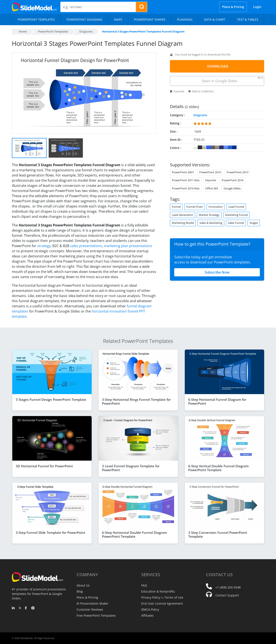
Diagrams (86, 31)
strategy (44, 246)
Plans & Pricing (233, 7)
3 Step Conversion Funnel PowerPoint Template (218, 534)
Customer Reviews (90, 609)
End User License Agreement (162, 603)
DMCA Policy (150, 609)
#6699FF (226, 147)
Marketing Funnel (236, 215)
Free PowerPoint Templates (96, 615)
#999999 (217, 147)
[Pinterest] (33, 608)
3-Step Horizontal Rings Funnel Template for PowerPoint (136, 401)
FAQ (144, 585)
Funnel (176, 207)
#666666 (213, 147)
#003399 (234, 147)
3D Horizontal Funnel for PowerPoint (44, 466)
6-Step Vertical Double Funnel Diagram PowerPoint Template (218, 468)
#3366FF (209, 147)
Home (23, 31)
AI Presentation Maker (93, 603)
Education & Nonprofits (158, 591)
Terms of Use (174, 597)
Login (257, 7)
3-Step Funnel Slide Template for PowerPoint (50, 533)
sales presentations (86, 246)
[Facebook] (26, 608)
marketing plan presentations (128, 246)
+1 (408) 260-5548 (228, 587)
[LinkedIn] (13, 608)
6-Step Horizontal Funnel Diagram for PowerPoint (217, 401)
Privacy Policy (151, 597)
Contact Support (227, 595)
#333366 (221, 147)
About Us (83, 585)
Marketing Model (183, 223)
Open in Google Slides (232, 80)
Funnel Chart (195, 207)
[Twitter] (20, 608)
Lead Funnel (236, 207)
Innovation (216, 207)
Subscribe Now (217, 272)
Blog (80, 591)
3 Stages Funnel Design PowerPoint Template (51, 399)
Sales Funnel (236, 223)
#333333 (200, 147)
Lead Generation (183, 215)
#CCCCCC (204, 147)
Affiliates (147, 615)
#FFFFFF (196, 147)
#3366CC (230, 147)
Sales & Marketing (211, 223)
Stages (254, 223)
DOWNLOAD (218, 66)
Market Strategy (209, 215)
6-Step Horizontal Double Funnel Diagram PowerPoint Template (134, 534)
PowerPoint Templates (53, 31)
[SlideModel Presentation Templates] (34, 7)
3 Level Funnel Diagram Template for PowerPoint (131, 468)
